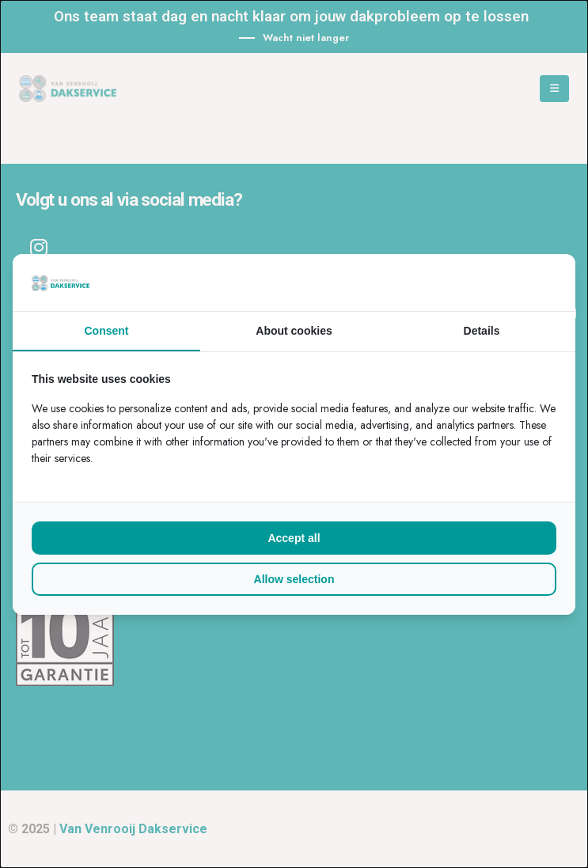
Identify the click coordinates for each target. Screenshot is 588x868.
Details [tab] (482, 331)
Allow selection (294, 579)
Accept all (294, 538)
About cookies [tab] (294, 331)
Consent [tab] (107, 331)
